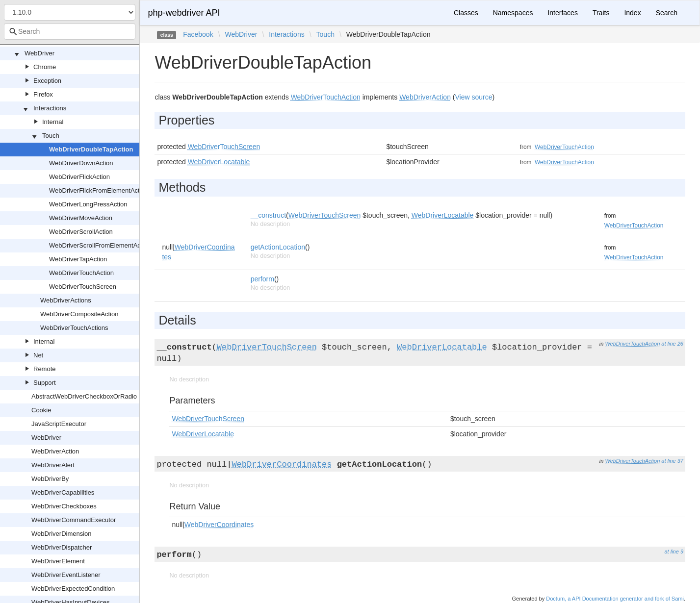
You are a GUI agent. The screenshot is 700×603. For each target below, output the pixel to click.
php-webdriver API (184, 13)
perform (262, 279)
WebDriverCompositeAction (79, 314)
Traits (601, 13)
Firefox (43, 94)
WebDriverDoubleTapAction (91, 149)
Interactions (50, 108)
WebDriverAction (55, 451)
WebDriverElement (58, 561)
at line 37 (672, 461)
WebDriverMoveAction (81, 218)
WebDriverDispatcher (62, 547)
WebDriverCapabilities (63, 492)
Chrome (45, 67)
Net (38, 355)
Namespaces (513, 13)
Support (45, 383)
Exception (47, 81)
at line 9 (674, 552)
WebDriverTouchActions (74, 328)
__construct (268, 215)
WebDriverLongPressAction (88, 204)
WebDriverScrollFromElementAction (100, 245)
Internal (53, 122)
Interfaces (562, 13)
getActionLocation (278, 247)
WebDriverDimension (62, 534)
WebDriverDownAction (81, 163)
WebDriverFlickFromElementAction (99, 190)
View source (473, 97)
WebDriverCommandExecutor (74, 520)
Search (667, 13)
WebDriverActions (66, 300)
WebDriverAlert (53, 465)
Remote (45, 369)
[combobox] (70, 31)
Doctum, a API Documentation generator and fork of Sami (615, 599)
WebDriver (39, 53)
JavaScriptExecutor (59, 424)
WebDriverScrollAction (81, 232)
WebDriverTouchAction (81, 273)
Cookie (41, 410)
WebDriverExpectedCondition (73, 589)
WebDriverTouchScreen (83, 287)
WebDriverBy (50, 479)
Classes (466, 13)
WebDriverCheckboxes (64, 506)
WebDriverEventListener (66, 575)
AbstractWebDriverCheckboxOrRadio (84, 396)
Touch (51, 136)
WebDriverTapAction (78, 259)
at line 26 (672, 344)
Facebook (198, 34)
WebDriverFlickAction (79, 177)
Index (632, 13)
